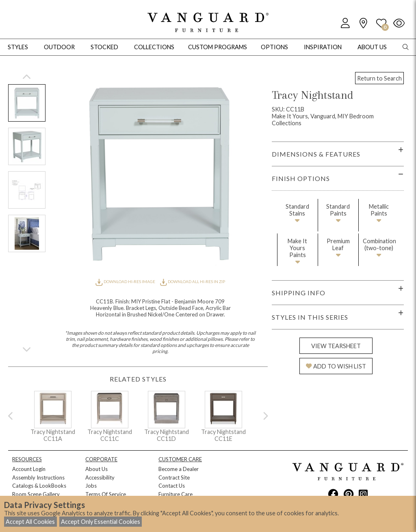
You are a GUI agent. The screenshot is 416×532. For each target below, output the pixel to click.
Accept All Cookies (30, 522)
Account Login (29, 469)
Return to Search (379, 78)
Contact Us (172, 486)
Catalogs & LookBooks (39, 486)
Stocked (104, 47)
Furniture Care (175, 494)
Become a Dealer (179, 469)
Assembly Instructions (38, 477)
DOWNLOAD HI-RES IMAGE (126, 281)
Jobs (91, 486)
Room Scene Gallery (36, 494)
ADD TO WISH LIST (336, 366)
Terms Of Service (106, 494)
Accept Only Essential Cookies (101, 522)
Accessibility (100, 477)
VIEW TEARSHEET (336, 346)
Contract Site (174, 477)
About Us (96, 469)
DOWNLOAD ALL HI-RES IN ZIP (193, 281)
